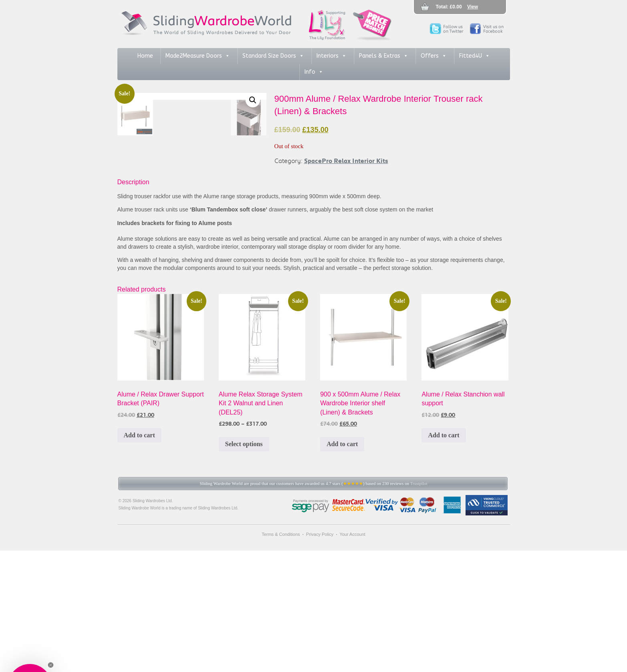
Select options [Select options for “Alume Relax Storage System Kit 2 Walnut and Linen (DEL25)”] (244, 565)
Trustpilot (419, 605)
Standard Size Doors (273, 56)
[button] (253, 100)
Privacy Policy (320, 656)
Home (145, 56)
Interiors (332, 56)
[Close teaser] (51, 665)
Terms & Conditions (281, 656)
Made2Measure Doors (198, 56)
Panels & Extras (384, 56)
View (473, 7)
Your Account (352, 656)
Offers (434, 56)
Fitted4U (475, 56)
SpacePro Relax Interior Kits (346, 161)
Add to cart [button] (139, 556)
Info (314, 72)
